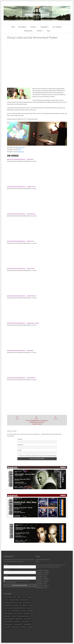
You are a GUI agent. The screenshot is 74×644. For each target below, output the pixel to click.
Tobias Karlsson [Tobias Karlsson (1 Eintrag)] (26, 622)
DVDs (19, 150)
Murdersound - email (41, 588)
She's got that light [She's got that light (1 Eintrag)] (9, 619)
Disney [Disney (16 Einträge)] (16, 603)
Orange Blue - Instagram (42, 580)
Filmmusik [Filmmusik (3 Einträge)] (15, 605)
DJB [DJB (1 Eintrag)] (20, 603)
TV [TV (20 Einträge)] (32, 622)
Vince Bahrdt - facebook (42, 570)
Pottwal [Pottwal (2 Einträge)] (14, 616)
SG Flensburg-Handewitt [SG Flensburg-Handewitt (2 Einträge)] (23, 616)
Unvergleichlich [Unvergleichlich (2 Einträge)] (27, 624)
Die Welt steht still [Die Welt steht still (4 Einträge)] (9, 603)
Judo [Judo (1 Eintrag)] (5, 611)
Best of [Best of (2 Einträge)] (14, 597)
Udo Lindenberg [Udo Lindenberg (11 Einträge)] (8, 624)
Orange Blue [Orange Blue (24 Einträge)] (26, 613)
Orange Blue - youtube (42, 582)
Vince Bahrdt (22, 27)
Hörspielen (21, 152)
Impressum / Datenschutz (43, 560)
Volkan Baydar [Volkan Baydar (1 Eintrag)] (16, 627)
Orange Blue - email (41, 584)
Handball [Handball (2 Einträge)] (31, 605)
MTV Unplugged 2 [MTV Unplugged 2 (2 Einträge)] (9, 613)
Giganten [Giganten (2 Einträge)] (25, 605)
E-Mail (19, 450)
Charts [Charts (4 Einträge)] (24, 597)
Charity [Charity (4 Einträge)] (19, 597)
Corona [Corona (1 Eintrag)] (6, 600)
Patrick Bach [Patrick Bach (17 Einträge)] (7, 616)
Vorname (20, 439)
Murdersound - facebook (42, 586)
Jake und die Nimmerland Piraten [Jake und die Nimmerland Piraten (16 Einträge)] (17, 608)
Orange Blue (44, 27)
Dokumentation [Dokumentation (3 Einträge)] (27, 603)
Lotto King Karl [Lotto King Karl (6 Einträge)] (15, 611)
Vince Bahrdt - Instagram (43, 572)
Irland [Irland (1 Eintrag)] (6, 608)
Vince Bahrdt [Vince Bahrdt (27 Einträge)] (7, 627)
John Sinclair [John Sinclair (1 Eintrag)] (30, 608)
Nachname (20, 445)
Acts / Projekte (57, 27)
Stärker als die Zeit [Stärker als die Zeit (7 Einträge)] (9, 622)
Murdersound (28, 31)
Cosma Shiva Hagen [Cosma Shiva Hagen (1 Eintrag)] (14, 600)
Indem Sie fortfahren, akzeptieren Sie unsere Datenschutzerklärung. (37, 456)
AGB (37, 562)
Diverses (39, 31)
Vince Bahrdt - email (41, 576)
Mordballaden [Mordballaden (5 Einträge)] (31, 611)
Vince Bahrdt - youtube (42, 574)
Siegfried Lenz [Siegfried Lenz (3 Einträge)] (19, 619)
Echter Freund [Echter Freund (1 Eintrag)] (8, 605)
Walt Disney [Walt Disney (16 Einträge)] (24, 627)
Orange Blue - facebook (42, 578)
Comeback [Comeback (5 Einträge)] (30, 597)
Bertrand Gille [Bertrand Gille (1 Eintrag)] (8, 597)
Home (13, 27)
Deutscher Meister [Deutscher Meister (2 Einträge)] (25, 600)
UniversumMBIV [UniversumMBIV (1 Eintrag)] (18, 624)
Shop (48, 31)
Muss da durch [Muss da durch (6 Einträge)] (18, 613)
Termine (33, 27)
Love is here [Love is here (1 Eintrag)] (23, 611)
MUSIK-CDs (21, 148)
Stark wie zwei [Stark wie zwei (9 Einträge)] (27, 619)
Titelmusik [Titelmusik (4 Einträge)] (18, 622)
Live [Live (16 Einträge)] (9, 611)
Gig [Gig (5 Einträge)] (20, 605)
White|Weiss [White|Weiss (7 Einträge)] (31, 627)
